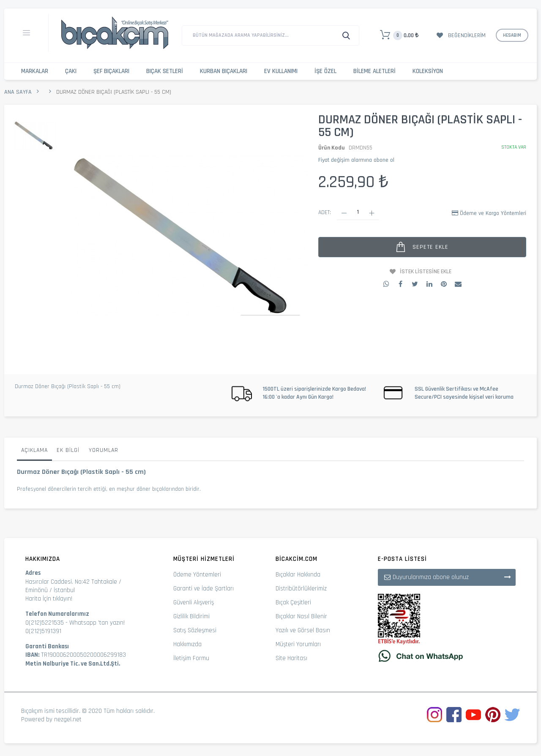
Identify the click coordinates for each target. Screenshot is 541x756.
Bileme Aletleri (374, 71)
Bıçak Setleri (165, 71)
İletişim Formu (191, 658)
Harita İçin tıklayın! (49, 599)
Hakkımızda (187, 644)
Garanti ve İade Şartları (204, 589)
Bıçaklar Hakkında (298, 575)
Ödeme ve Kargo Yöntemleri (493, 213)
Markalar (35, 71)
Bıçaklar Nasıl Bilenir (301, 616)
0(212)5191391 (43, 631)
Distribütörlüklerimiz (301, 589)
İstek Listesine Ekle (426, 272)
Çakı (71, 71)
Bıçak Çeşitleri (293, 602)
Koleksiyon (428, 71)
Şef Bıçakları (111, 71)
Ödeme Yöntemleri (197, 575)
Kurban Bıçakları (224, 71)
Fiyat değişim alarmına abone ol (356, 160)
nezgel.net (68, 719)
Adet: (325, 212)
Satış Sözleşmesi (195, 630)
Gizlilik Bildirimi (191, 616)
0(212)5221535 (45, 623)
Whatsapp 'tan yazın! (97, 623)
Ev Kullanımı (281, 71)
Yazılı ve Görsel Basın (303, 630)
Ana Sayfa (18, 92)
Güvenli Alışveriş (194, 602)
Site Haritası (291, 658)
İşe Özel (325, 71)
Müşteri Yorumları (298, 644)
